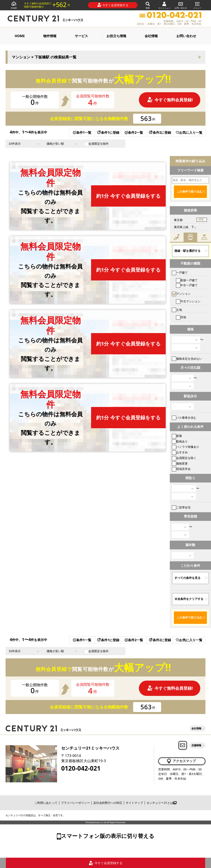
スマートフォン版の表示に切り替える (108, 836)
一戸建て (180, 273)
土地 (177, 310)
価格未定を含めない (187, 359)
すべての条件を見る (188, 578)
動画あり (180, 441)
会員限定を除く (184, 458)
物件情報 (50, 36)
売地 (181, 317)
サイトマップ (134, 803)
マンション (181, 294)
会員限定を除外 (97, 144)
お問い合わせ (181, 5)
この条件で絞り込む (190, 192)
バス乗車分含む (184, 418)
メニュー (197, 5)
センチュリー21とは (161, 803)
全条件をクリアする (189, 599)
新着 (177, 436)
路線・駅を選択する (188, 251)
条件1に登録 (108, 132)
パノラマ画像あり (186, 447)
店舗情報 (196, 745)
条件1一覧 (82, 132)
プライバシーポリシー (75, 803)
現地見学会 (181, 469)
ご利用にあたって (46, 803)
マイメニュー (164, 5)
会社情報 (151, 36)
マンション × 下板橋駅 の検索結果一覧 (44, 57)
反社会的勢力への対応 (108, 803)
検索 (148, 5)
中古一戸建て (187, 285)
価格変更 (180, 463)
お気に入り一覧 (189, 132)
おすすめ (180, 452)
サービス (81, 36)
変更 (201, 220)
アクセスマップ (181, 761)
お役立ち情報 (116, 36)
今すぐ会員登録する (113, 5)
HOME (14, 5)
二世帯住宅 (181, 507)
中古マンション (188, 301)
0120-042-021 (81, 768)
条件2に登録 (160, 132)
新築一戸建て (187, 280)
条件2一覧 (134, 132)
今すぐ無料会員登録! (170, 100)
